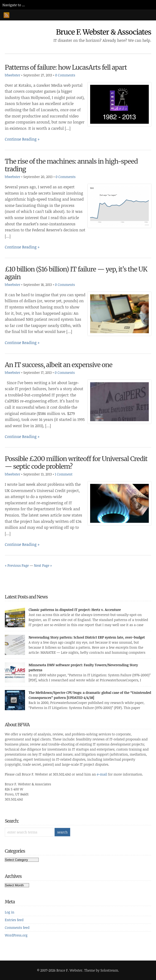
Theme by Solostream (101, 970)
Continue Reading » (22, 139)
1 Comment (64, 474)
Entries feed (14, 920)
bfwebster (12, 75)
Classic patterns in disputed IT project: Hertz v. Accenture (75, 610)
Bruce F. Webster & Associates (104, 32)
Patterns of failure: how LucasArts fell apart (66, 67)
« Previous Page (17, 565)
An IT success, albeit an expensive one (59, 365)
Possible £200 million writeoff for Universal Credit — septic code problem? (76, 463)
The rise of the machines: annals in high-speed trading (71, 165)
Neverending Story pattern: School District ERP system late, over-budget (87, 637)
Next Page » (43, 565)
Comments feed (17, 928)
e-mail (102, 774)
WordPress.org (16, 935)
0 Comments (65, 75)
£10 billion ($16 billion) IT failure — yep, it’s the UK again (76, 273)
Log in (9, 912)
